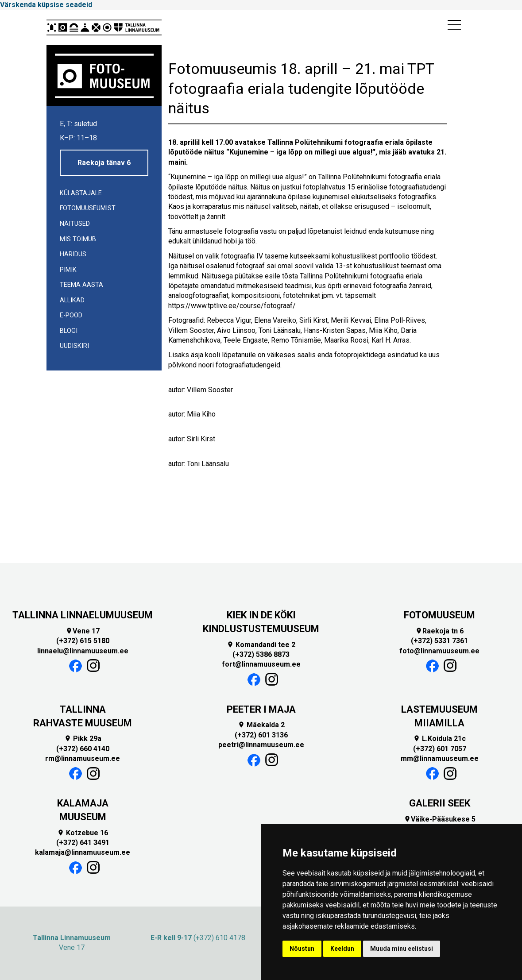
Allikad (72, 300)
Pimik (68, 270)
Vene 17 (83, 631)
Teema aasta (81, 285)
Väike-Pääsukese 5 (440, 819)
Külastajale (81, 193)
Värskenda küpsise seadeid (46, 5)
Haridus (73, 254)
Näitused (75, 224)
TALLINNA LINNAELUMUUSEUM (83, 615)
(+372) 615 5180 (83, 641)
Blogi (69, 331)
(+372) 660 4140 (83, 749)
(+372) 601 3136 (261, 735)
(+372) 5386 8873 (261, 654)
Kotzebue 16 (83, 833)
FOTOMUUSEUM (439, 615)
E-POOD (71, 315)
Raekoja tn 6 (439, 631)
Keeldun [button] (342, 949)
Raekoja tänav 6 (104, 163)
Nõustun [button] (302, 949)
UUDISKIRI (74, 346)
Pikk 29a (83, 739)
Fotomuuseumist (88, 208)
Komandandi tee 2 (261, 645)
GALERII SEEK (440, 803)
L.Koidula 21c (439, 739)
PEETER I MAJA (261, 709)
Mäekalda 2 (261, 725)
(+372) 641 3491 (83, 843)
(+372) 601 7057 (440, 749)
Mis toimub (78, 239)
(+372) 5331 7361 (439, 641)
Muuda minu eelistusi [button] (402, 949)
